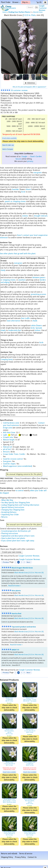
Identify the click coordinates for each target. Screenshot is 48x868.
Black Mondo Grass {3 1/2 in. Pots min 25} (29, 573)
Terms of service (26, 854)
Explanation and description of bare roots (18, 536)
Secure (18, 159)
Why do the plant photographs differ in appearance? (29, 87)
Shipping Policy (7, 857)
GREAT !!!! (15, 650)
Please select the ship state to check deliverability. (23, 141)
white (33, 326)
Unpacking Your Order (10, 515)
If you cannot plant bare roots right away (18, 541)
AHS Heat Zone (9, 433)
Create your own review (12, 552)
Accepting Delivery (9, 512)
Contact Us (32, 857)
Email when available (9, 138)
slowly (3, 330)
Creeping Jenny (7, 359)
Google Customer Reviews (29, 556)
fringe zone (8, 428)
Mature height (9, 440)
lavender (16, 189)
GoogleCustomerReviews (43, 8)
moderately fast (15, 330)
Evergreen (7, 461)
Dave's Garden (36, 157)
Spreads (39, 328)
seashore (22, 280)
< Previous (5, 562)
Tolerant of (7, 447)
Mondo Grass (38, 12)
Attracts (6, 452)
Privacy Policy (20, 857)
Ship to (26, 2)
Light (5, 435)
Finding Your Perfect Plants (20, 12)
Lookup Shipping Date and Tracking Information (20, 505)
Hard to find (16, 614)
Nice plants (16, 591)
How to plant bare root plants (13, 538)
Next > (29, 562)
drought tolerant (41, 216)
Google (24, 157)
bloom (28, 189)
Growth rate (8, 437)
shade (35, 321)
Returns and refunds (9, 854)
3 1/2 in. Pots (29, 15)
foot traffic (26, 318)
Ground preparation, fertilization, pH (16, 531)
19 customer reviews (14, 90)
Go (37, 7)
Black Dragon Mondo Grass (22, 568)
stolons (25, 216)
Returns (4, 517)
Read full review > (15, 586)
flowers (39, 326)
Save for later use (8, 145)
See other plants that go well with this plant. (18, 254)
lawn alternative (13, 321)
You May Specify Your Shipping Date (16, 503)
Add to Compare (8, 149)
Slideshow (30, 83)
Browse (16, 2)
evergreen (37, 173)
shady (3, 270)
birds (23, 192)
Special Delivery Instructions (13, 507)
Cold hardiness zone (11, 423)
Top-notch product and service (24, 627)
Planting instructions (10, 534)
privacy (30, 161)
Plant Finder (6, 2)
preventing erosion (38, 294)
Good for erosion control (13, 459)
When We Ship (7, 500)
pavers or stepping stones (15, 201)
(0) (39, 2)
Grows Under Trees (11, 454)
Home (5, 12)
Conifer (22, 454)
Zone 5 (20, 235)
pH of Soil (7, 449)
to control (20, 491)
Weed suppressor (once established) (17, 466)
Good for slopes (9, 464)
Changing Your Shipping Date (13, 510)
